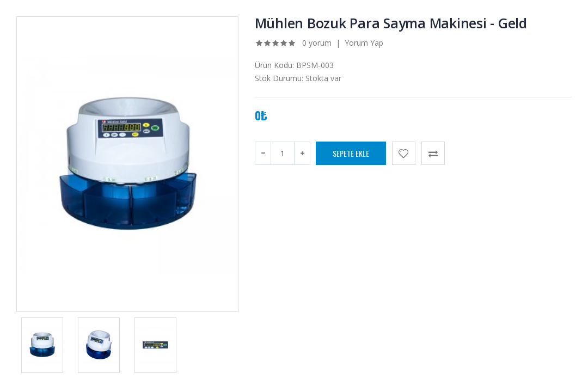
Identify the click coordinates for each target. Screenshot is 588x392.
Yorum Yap (364, 43)
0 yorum (317, 43)
